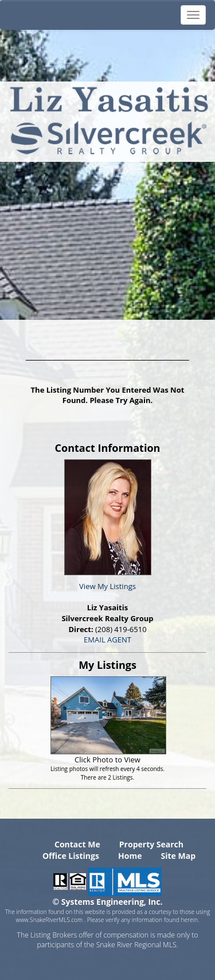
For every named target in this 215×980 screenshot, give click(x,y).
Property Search (151, 844)
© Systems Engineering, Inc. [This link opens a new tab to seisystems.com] (108, 902)
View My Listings (107, 586)
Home (130, 856)
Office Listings (71, 856)
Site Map (178, 856)
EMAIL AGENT (107, 640)
